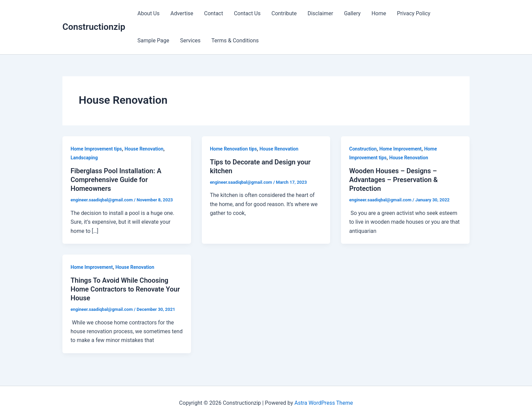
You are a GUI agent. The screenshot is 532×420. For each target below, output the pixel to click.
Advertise (182, 13)
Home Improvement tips (96, 149)
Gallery (352, 13)
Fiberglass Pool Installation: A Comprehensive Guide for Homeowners (116, 180)
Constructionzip (94, 27)
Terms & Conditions (235, 41)
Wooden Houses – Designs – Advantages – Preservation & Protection (393, 180)
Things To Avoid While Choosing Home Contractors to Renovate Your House (125, 289)
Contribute (284, 13)
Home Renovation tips (233, 149)
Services (190, 41)
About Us (148, 13)
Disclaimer (320, 13)
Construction (363, 149)
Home (379, 13)
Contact (214, 13)
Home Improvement (400, 149)
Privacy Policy (414, 13)
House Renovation (144, 149)
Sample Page (153, 41)
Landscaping (84, 158)
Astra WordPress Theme (324, 403)
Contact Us (247, 13)
